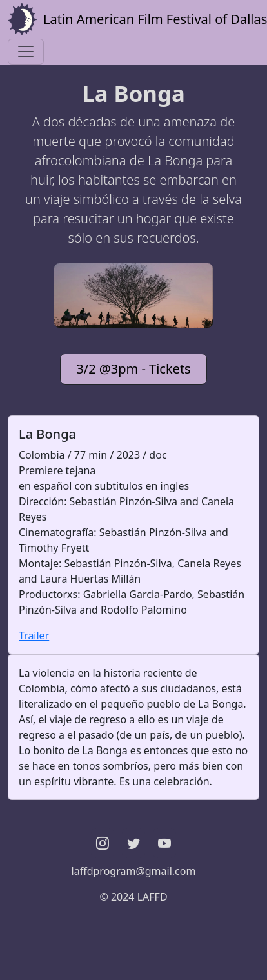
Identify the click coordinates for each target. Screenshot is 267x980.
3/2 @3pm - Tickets (133, 369)
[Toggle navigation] (26, 52)
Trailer (34, 635)
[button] (103, 843)
